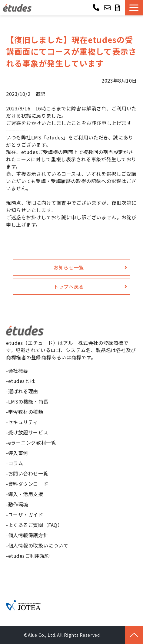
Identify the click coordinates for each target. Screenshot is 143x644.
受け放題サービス (28, 432)
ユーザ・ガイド (26, 515)
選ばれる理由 (23, 391)
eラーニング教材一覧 (32, 443)
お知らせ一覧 (69, 267)
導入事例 (18, 453)
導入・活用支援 (26, 494)
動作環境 (18, 504)
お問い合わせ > (108, 8)
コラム (16, 463)
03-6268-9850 (97, 7)
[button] (134, 8)
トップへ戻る (69, 286)
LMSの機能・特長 (28, 401)
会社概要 (18, 371)
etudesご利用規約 (29, 556)
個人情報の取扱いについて (38, 545)
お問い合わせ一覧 (28, 473)
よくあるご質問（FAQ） (35, 525)
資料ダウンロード (28, 484)
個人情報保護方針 (28, 535)
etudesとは (22, 381)
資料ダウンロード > (118, 8)
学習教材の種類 (26, 412)
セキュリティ (23, 422)
